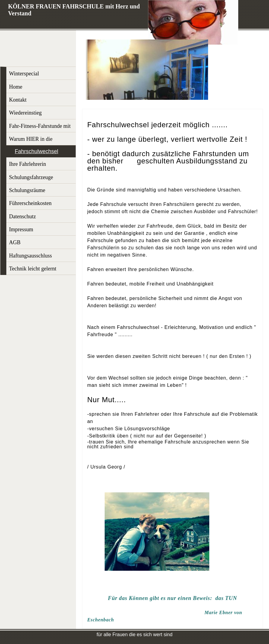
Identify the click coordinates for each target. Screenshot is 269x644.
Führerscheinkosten (30, 203)
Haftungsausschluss (30, 256)
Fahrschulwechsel (36, 151)
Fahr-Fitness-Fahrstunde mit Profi (40, 128)
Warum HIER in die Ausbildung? (31, 141)
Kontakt (18, 100)
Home (16, 87)
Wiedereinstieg (25, 113)
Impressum (21, 229)
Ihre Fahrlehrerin (27, 164)
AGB (15, 242)
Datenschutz (22, 216)
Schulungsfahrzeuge (31, 177)
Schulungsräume (27, 190)
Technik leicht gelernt (33, 269)
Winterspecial (24, 74)
